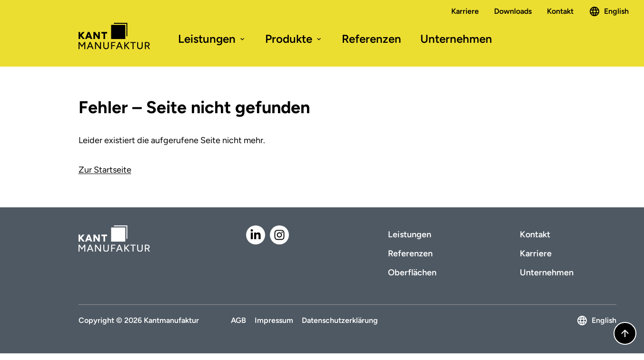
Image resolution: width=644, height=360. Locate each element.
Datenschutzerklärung (340, 320)
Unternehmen (456, 39)
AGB (238, 320)
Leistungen (212, 39)
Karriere (465, 11)
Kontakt (560, 11)
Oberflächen (412, 272)
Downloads (513, 11)
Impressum (274, 320)
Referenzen (372, 39)
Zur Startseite (105, 170)
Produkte (294, 39)
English (609, 11)
